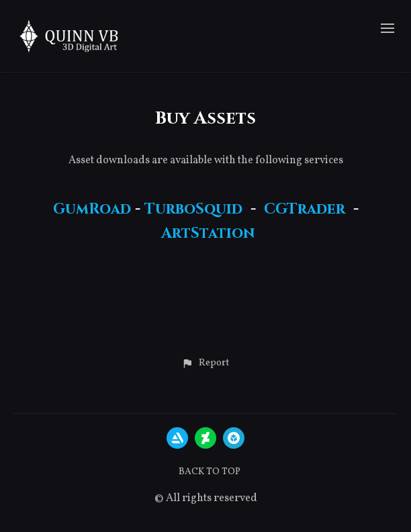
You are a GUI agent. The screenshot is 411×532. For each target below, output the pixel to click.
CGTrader (305, 209)
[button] (205, 363)
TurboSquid (193, 209)
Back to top (210, 472)
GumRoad (92, 209)
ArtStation (208, 233)
